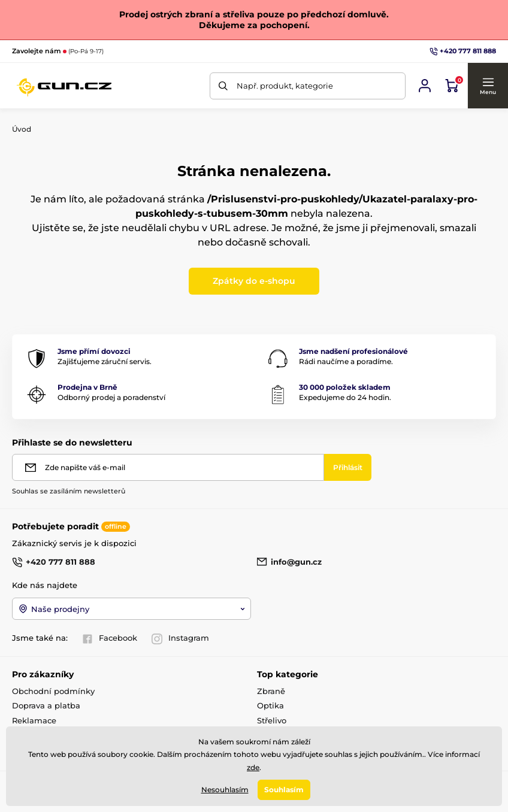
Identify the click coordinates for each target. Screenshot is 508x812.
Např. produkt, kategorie (285, 86)
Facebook (110, 638)
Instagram (180, 638)
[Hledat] (223, 86)
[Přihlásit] (348, 467)
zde (253, 767)
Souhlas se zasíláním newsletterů (69, 491)
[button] (488, 86)
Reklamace (34, 720)
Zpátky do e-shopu (254, 281)
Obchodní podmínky (53, 691)
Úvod (22, 129)
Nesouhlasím (225, 790)
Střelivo (272, 720)
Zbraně (271, 691)
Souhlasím (284, 790)
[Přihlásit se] (425, 86)
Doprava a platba (46, 705)
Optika (270, 705)
